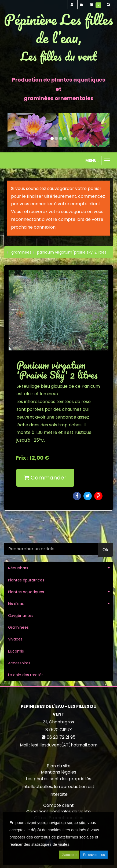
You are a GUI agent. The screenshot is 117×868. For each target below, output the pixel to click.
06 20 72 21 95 (61, 737)
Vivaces (15, 639)
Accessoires (19, 663)
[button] (13, 130)
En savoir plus (94, 855)
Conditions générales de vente (58, 812)
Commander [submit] (45, 478)
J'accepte (69, 855)
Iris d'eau (16, 604)
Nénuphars (18, 568)
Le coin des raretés (26, 675)
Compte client (58, 805)
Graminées (18, 627)
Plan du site (59, 766)
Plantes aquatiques (26, 592)
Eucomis (16, 651)
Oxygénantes (21, 616)
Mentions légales (58, 772)
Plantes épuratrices (26, 580)
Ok (105, 550)
